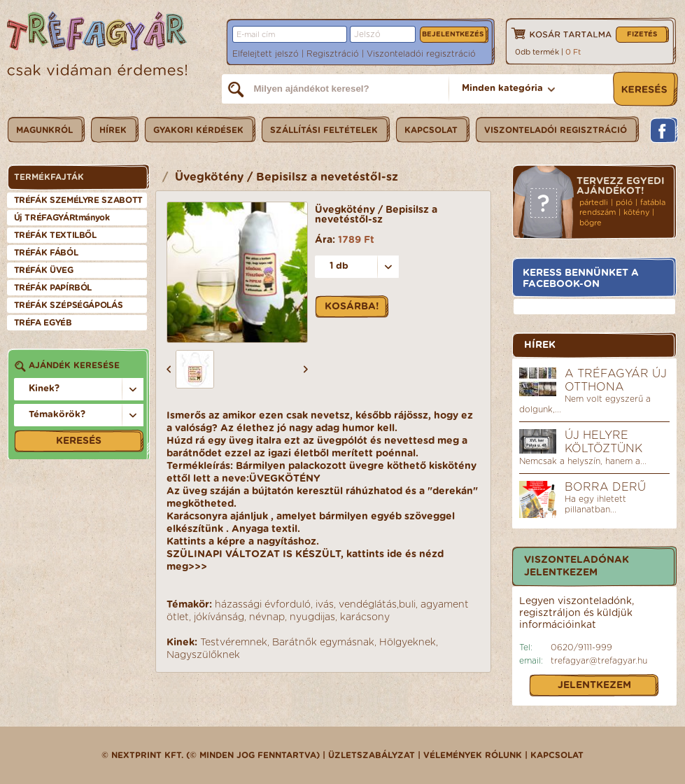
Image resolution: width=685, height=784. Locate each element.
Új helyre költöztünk (603, 442)
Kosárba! (352, 307)
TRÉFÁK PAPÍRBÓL (53, 288)
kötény (636, 212)
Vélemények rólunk (473, 755)
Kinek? (44, 389)
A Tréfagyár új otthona (616, 380)
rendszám (598, 212)
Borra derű (605, 487)
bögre (591, 223)
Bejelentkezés (453, 34)
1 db (339, 266)
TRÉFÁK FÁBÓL (46, 253)
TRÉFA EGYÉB (43, 323)
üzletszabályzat (372, 755)
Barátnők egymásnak (323, 643)
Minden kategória (502, 89)
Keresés (79, 441)
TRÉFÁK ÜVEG (44, 270)
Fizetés (642, 34)
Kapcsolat (557, 755)
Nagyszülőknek (203, 655)
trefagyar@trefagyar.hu (599, 661)
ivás (325, 605)
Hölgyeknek (408, 643)
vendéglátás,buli (377, 605)
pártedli (594, 203)
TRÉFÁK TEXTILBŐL (55, 235)
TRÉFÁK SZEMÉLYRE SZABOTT (78, 200)
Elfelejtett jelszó (266, 54)
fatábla (653, 203)
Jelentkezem (594, 685)
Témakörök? (57, 415)
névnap (267, 617)
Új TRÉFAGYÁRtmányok (62, 218)
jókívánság (219, 617)
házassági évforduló (263, 605)
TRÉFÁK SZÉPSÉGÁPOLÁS (69, 305)
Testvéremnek (234, 643)
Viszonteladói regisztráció (421, 54)
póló (624, 203)
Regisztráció (333, 54)
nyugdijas (312, 617)
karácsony (365, 617)
